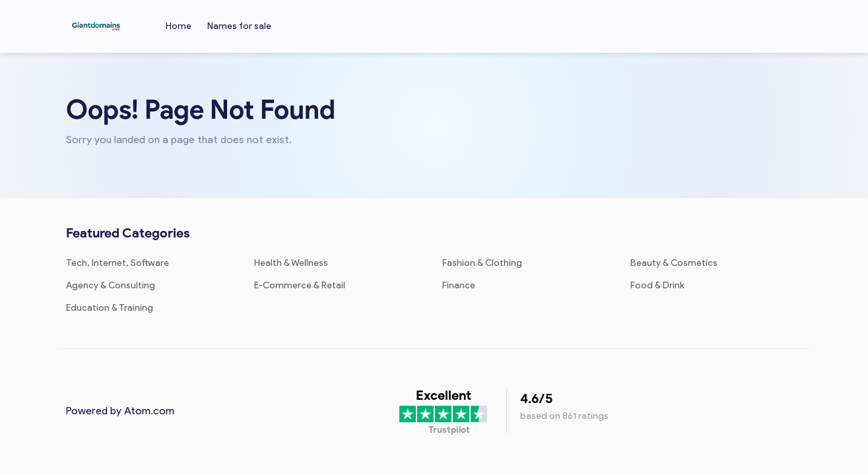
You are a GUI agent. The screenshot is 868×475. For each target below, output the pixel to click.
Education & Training (110, 308)
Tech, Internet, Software (117, 263)
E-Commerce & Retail (300, 285)
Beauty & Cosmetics (674, 263)
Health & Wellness (291, 263)
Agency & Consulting (111, 285)
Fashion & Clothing (482, 263)
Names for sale (239, 26)
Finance (459, 285)
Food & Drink (657, 285)
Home (179, 26)
